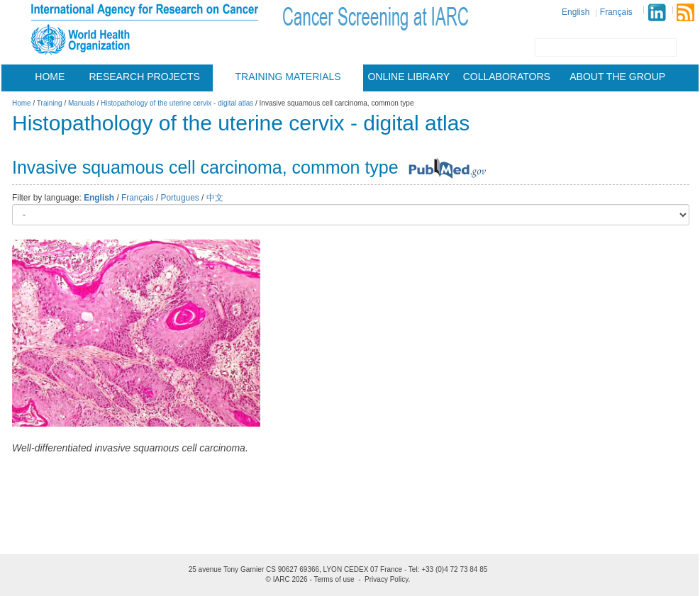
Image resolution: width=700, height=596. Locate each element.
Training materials (288, 77)
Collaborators (507, 77)
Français (616, 12)
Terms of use (334, 579)
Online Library (409, 77)
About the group (617, 77)
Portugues (180, 198)
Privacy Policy (387, 579)
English (576, 12)
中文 (215, 198)
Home (50, 77)
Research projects (145, 77)
